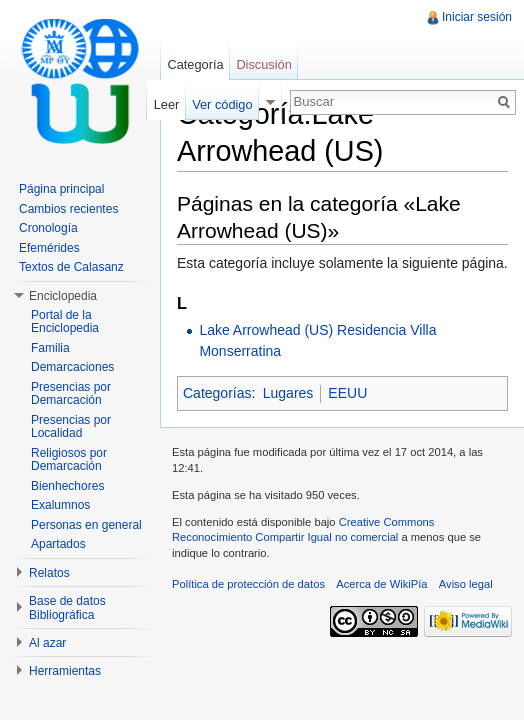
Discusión (263, 64)
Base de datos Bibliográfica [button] (67, 608)
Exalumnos (60, 505)
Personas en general (86, 525)
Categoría (195, 64)
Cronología (48, 228)
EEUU (347, 393)
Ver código (222, 104)
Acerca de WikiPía (381, 584)
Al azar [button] (47, 643)
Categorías (217, 393)
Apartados (58, 544)
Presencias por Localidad (71, 427)
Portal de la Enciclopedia (65, 322)
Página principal (61, 189)
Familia (50, 348)
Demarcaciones (72, 367)
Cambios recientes (68, 209)
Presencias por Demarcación (71, 394)
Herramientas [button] (65, 671)
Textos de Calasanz (71, 267)
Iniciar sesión (477, 17)
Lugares (288, 393)
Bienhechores (67, 486)
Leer (167, 104)
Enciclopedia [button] (63, 296)
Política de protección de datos (248, 584)
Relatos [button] (49, 573)
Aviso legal (466, 584)
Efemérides (49, 248)
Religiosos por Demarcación (69, 460)
